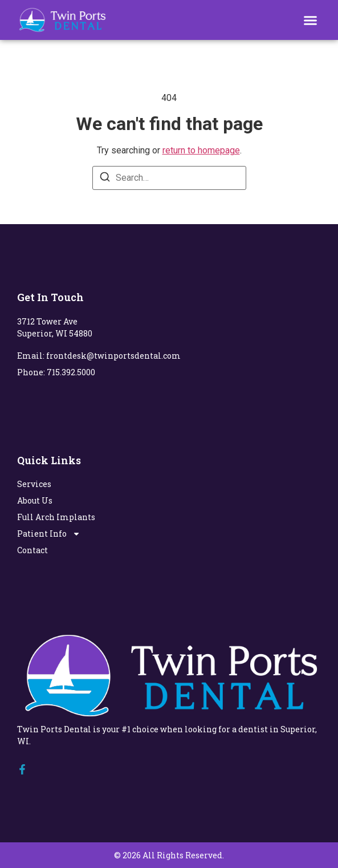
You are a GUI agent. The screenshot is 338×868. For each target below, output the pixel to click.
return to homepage (201, 150)
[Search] (105, 179)
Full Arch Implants (56, 517)
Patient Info (49, 534)
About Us (35, 500)
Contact (32, 550)
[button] (311, 20)
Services (34, 484)
